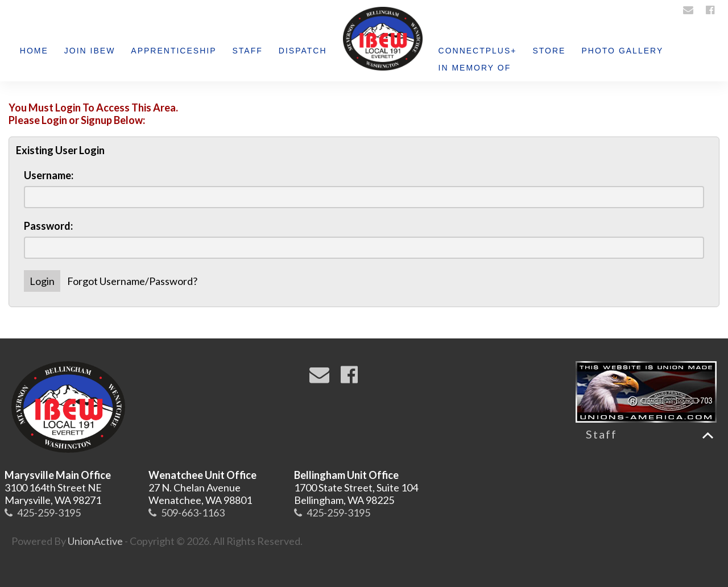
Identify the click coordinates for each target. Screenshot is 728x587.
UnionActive (95, 541)
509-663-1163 (193, 512)
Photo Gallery (622, 51)
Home (34, 51)
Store (549, 51)
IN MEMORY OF (475, 68)
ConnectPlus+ (478, 51)
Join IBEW (90, 51)
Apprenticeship (173, 51)
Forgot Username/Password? (132, 281)
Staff (248, 51)
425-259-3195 (49, 512)
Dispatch (303, 51)
